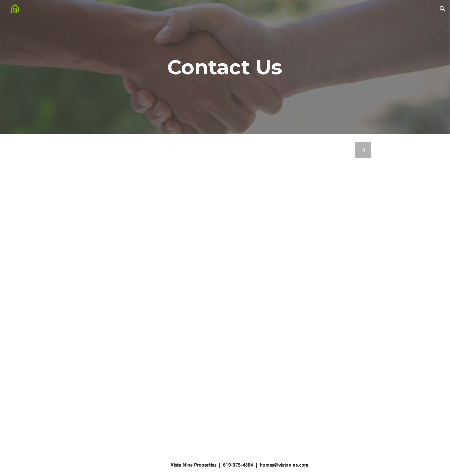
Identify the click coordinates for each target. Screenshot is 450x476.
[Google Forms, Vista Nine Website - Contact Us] (225, 288)
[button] (442, 9)
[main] (225, 67)
